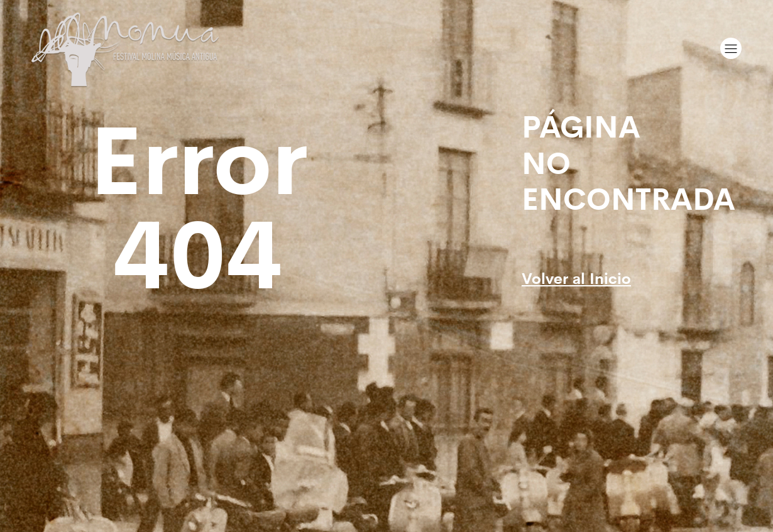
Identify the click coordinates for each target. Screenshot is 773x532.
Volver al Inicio (576, 277)
